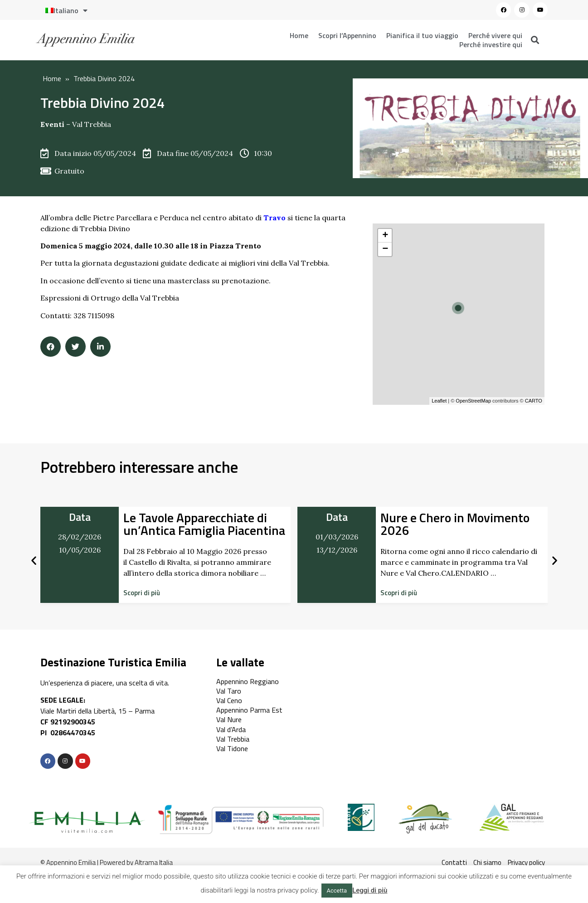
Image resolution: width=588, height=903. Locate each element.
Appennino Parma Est (249, 710)
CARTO (534, 401)
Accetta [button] (337, 891)
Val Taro (229, 691)
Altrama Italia (154, 862)
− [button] (385, 249)
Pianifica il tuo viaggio (422, 35)
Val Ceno (229, 700)
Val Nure (229, 719)
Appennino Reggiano (248, 681)
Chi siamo (487, 862)
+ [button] (385, 236)
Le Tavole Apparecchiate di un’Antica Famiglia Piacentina (204, 524)
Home (299, 35)
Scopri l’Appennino (347, 35)
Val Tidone (232, 748)
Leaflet (439, 401)
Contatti (454, 862)
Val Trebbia (92, 124)
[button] (142, 593)
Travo (275, 218)
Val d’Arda (231, 729)
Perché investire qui (491, 44)
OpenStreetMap (473, 401)
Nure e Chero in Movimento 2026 (455, 524)
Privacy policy (526, 862)
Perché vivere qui (495, 35)
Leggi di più (370, 890)
